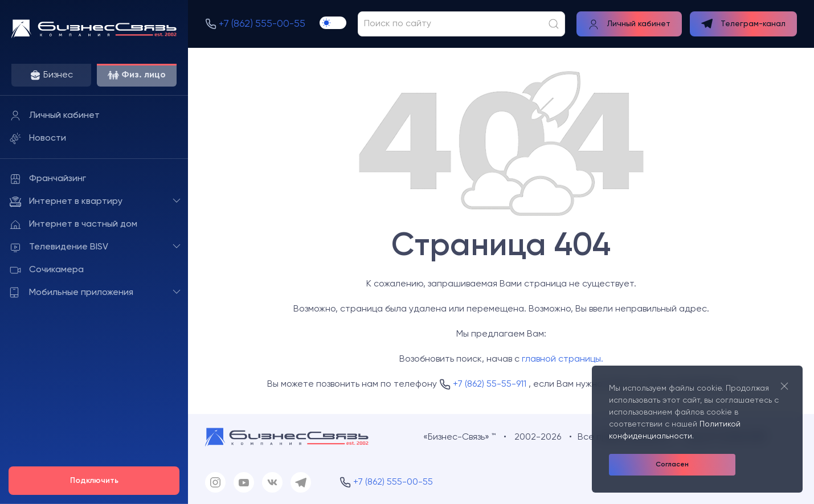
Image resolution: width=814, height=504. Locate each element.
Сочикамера (47, 270)
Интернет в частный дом (73, 224)
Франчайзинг (48, 179)
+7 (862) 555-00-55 (262, 24)
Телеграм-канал (743, 24)
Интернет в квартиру (96, 201)
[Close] (784, 386)
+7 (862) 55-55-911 (490, 384)
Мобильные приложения (96, 292)
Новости (38, 138)
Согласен (672, 465)
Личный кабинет (55, 116)
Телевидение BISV (96, 247)
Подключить (94, 481)
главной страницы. (563, 359)
